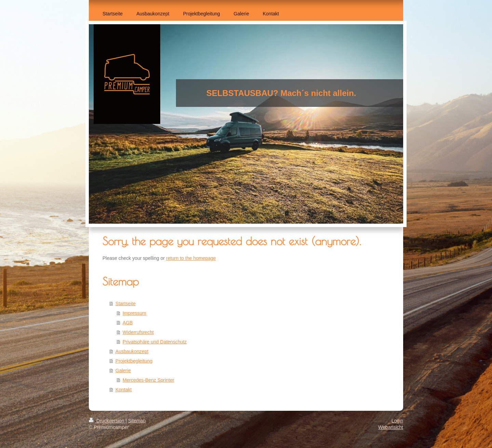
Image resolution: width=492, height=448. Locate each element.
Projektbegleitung (134, 361)
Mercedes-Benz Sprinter (148, 380)
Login (397, 421)
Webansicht (391, 427)
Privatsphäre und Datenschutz (155, 342)
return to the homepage (191, 258)
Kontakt (124, 390)
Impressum (134, 313)
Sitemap (137, 421)
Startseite (126, 304)
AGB (128, 323)
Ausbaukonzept (132, 351)
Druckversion (107, 421)
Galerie (123, 370)
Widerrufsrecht (138, 332)
